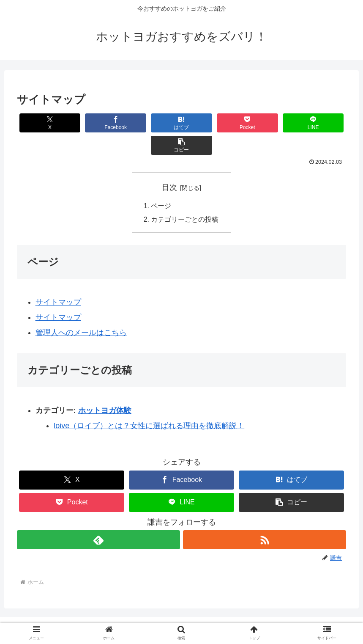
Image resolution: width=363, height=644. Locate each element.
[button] (319, 123)
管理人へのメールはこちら (81, 311)
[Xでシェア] (45, 123)
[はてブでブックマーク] (154, 123)
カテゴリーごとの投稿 (185, 198)
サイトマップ (58, 281)
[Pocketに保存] (209, 123)
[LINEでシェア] (264, 123)
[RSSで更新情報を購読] (265, 518)
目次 (169, 165)
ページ (161, 184)
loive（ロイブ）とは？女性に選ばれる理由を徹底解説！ (149, 404)
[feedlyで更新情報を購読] (98, 518)
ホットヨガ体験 (105, 389)
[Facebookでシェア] (99, 123)
